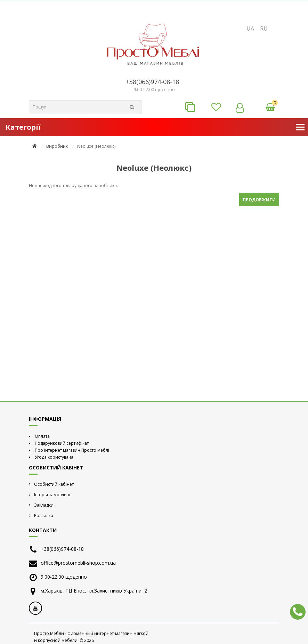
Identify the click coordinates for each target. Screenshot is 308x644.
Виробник (57, 146)
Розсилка (44, 516)
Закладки (44, 505)
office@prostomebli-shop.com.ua (78, 563)
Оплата (42, 436)
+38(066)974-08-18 (152, 82)
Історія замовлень (53, 495)
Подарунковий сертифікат (62, 443)
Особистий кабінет (54, 484)
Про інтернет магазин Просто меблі (72, 450)
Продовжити (259, 200)
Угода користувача (54, 457)
